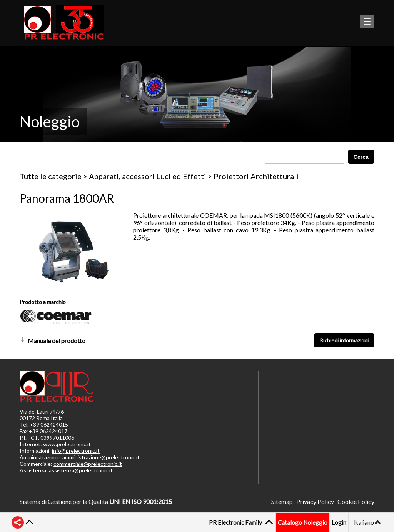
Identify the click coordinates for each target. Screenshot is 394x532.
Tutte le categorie (51, 176)
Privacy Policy (315, 501)
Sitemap (282, 501)
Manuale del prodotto (57, 341)
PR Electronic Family (236, 522)
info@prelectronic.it (76, 451)
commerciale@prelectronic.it (88, 464)
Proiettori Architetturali (256, 176)
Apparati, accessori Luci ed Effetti (148, 176)
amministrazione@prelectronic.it (101, 457)
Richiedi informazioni (344, 340)
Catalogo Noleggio (303, 522)
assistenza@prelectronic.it (81, 470)
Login (339, 522)
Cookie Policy (356, 501)
